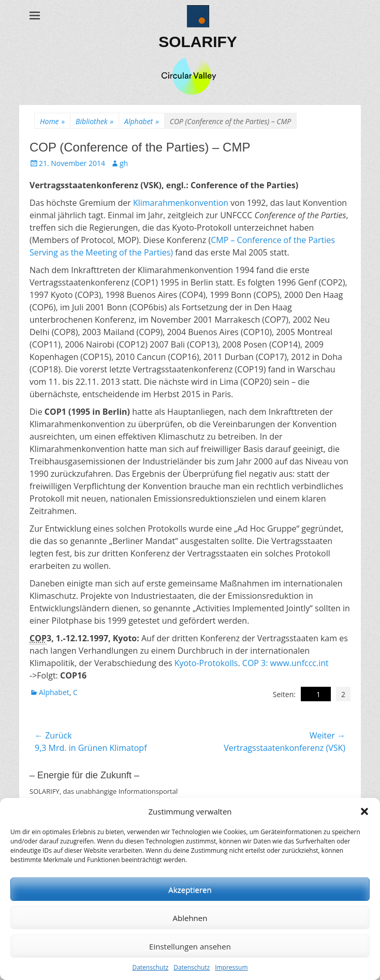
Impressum (231, 967)
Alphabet (142, 121)
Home (52, 121)
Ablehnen (190, 918)
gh (124, 163)
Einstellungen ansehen (190, 946)
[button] (364, 811)
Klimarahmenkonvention (181, 203)
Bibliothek (94, 121)
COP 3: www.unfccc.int (286, 663)
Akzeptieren (190, 889)
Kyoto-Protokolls (206, 663)
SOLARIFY (198, 42)
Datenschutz (150, 967)
